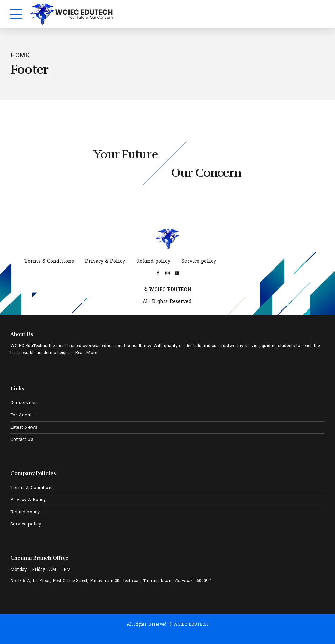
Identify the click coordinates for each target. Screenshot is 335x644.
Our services (24, 403)
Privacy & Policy (105, 262)
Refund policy (153, 262)
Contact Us (22, 440)
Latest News (24, 428)
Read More (86, 353)
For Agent (21, 415)
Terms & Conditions (49, 262)
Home (20, 56)
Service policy (199, 262)
